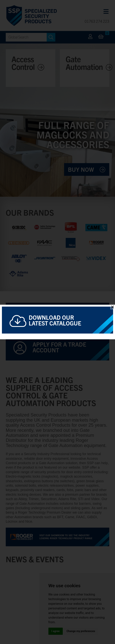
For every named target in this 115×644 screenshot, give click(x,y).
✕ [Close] (113, 307)
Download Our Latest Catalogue (55, 320)
